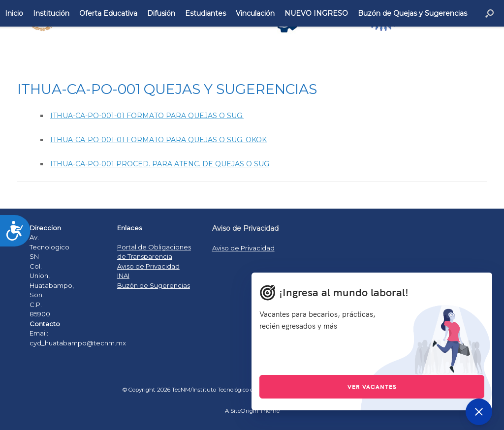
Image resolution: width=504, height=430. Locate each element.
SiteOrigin (244, 411)
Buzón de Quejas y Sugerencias (412, 13)
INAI (123, 276)
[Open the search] (489, 13)
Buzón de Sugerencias (154, 285)
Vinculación (255, 13)
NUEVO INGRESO (316, 13)
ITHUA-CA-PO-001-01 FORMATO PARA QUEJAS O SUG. (147, 116)
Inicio (14, 13)
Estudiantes (205, 13)
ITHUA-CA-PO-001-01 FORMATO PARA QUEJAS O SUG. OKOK (158, 140)
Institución (51, 13)
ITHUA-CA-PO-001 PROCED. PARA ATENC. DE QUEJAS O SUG (160, 164)
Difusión (161, 13)
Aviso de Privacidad (148, 266)
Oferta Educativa (108, 13)
